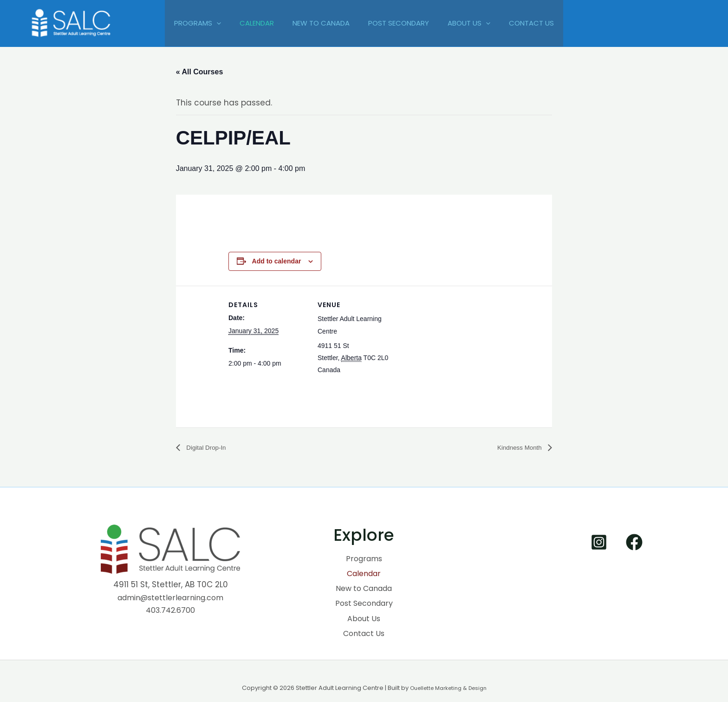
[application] (205, 23)
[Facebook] (634, 543)
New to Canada (319, 23)
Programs (186, 23)
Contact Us (543, 23)
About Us (476, 23)
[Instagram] (599, 543)
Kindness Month (516, 448)
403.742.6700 (171, 610)
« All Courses (200, 72)
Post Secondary (401, 23)
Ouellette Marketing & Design (448, 674)
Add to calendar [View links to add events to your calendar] (277, 261)
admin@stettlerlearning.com (170, 597)
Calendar (250, 23)
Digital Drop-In (210, 448)
